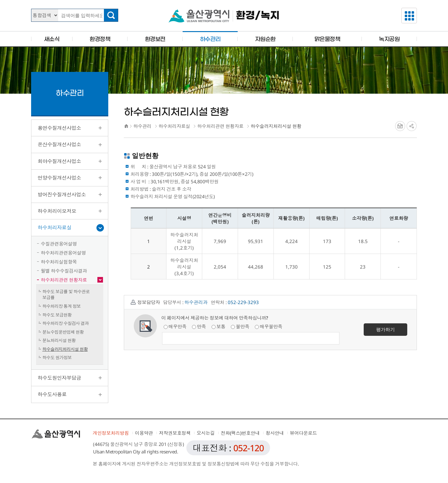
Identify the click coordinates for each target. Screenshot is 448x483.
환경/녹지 (258, 16)
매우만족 (175, 326)
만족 (199, 326)
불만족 (240, 326)
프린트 (400, 126)
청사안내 (275, 433)
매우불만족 (269, 326)
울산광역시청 (199, 16)
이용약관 (144, 433)
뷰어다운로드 (303, 433)
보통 (219, 326)
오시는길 (206, 433)
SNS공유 (412, 126)
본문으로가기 (224, 0)
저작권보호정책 (175, 433)
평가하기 (385, 329)
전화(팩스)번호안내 (240, 433)
